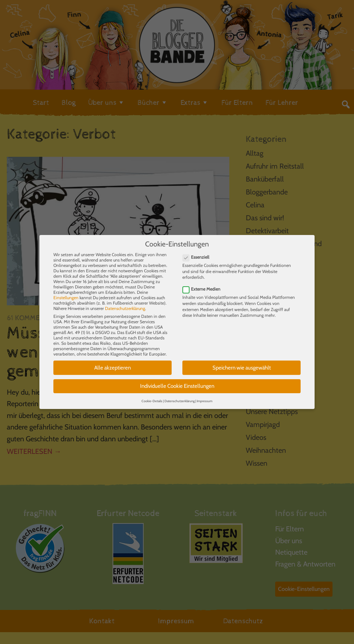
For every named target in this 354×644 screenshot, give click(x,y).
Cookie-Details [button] (152, 396)
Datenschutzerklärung (125, 303)
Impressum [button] (205, 396)
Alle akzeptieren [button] (113, 363)
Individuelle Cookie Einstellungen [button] (177, 381)
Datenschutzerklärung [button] (180, 396)
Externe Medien (204, 284)
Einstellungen (66, 293)
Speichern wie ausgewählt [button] (242, 363)
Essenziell (198, 252)
